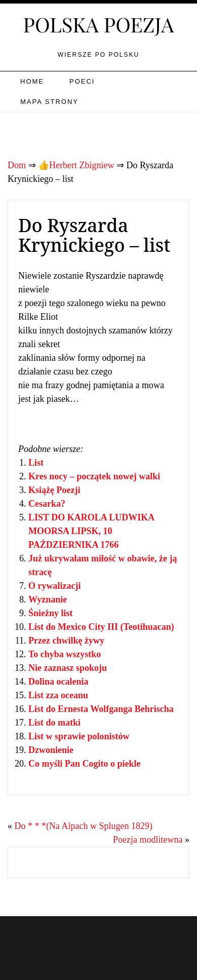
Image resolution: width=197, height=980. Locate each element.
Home (32, 81)
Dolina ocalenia (58, 682)
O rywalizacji (54, 586)
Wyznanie (48, 599)
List (36, 463)
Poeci (82, 81)
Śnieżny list (51, 613)
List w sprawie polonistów (79, 736)
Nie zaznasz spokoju (68, 668)
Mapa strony (49, 102)
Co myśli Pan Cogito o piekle (85, 764)
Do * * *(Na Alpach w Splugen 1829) (84, 826)
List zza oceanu (58, 695)
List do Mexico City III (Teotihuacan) (101, 627)
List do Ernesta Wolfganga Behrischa (101, 709)
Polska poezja (99, 24)
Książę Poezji (54, 490)
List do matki (54, 723)
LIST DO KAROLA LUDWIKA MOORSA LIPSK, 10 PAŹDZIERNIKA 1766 (91, 531)
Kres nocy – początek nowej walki (94, 476)
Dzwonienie (51, 750)
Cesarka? (47, 504)
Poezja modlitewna (148, 840)
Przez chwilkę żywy (66, 640)
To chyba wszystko (65, 654)
